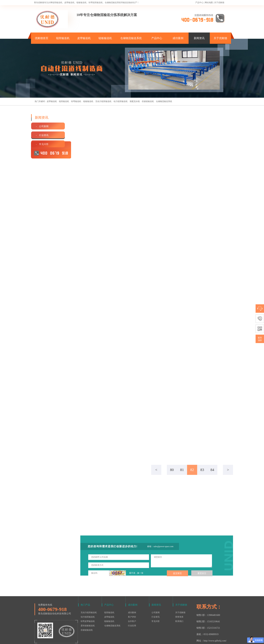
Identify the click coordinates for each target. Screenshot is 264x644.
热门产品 (85, 590)
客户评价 (132, 602)
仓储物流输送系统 (131, 38)
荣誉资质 (179, 602)
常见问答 (156, 607)
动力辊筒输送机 (121, 101)
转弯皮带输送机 (88, 607)
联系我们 (179, 607)
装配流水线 (135, 101)
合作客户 (132, 607)
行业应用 (132, 611)
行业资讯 (156, 602)
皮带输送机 (84, 38)
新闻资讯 (199, 38)
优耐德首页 (42, 38)
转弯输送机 (76, 101)
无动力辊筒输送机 (103, 101)
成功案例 (178, 38)
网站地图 (209, 3)
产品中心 (199, 3)
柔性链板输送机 (88, 611)
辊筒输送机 (63, 38)
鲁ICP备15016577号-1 (130, 640)
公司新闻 (156, 598)
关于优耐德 (219, 3)
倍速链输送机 (148, 101)
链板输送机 (105, 38)
